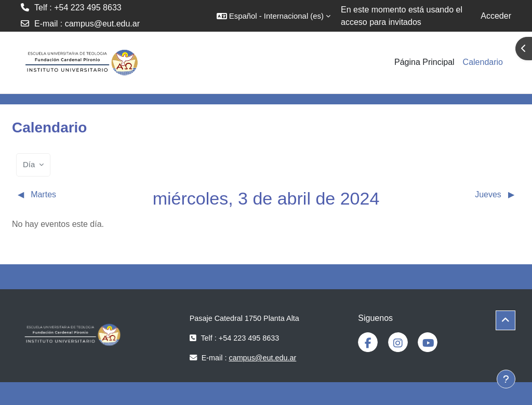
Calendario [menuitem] (483, 62)
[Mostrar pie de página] (506, 379)
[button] (274, 16)
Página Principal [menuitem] (424, 62)
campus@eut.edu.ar (102, 24)
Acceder (496, 16)
